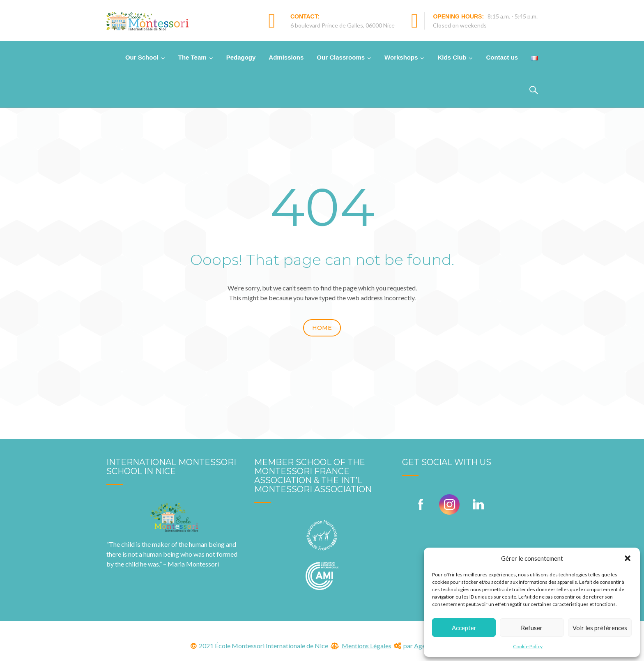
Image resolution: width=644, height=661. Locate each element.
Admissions (286, 57)
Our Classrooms (341, 57)
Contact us (502, 57)
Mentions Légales (367, 646)
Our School (142, 57)
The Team (192, 57)
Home (322, 328)
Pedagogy (241, 57)
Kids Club (452, 57)
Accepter (464, 628)
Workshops (401, 57)
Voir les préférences (600, 628)
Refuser (532, 628)
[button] (628, 558)
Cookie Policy (528, 646)
